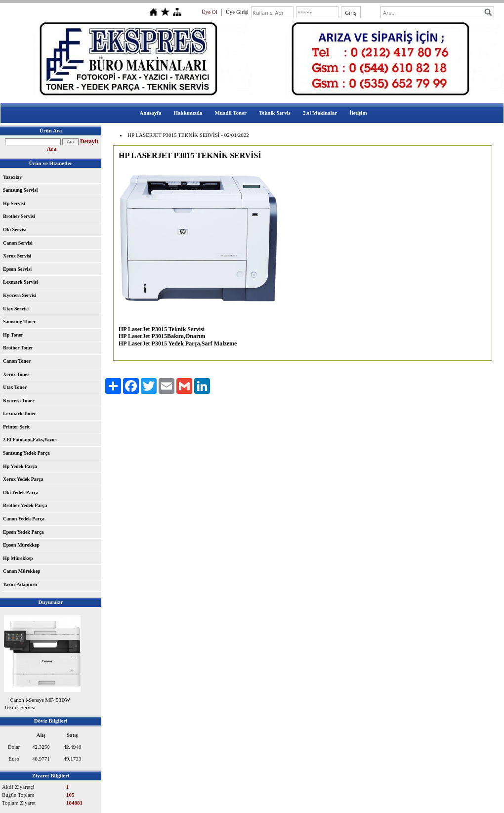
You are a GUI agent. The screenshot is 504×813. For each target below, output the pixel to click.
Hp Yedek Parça (20, 466)
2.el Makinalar (320, 113)
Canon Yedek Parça (24, 519)
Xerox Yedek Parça (23, 479)
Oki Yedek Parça (21, 492)
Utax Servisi (16, 309)
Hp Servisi (14, 203)
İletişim (358, 113)
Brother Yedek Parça (25, 505)
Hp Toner (13, 335)
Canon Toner (17, 361)
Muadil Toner (231, 113)
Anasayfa (150, 113)
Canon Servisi (18, 243)
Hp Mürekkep (18, 558)
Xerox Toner (16, 374)
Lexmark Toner (20, 413)
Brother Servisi (19, 216)
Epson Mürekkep (21, 545)
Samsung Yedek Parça (26, 453)
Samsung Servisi (20, 190)
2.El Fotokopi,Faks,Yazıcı (30, 440)
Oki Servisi (15, 230)
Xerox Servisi (17, 256)
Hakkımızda (188, 113)
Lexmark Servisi (21, 282)
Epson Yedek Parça (23, 532)
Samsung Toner (19, 321)
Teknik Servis (275, 113)
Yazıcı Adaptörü (20, 584)
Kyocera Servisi (20, 295)
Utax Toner (15, 387)
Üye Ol (210, 12)
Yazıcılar (12, 177)
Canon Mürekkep (22, 571)
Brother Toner (18, 348)
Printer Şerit (16, 427)
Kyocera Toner (19, 401)
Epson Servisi (17, 269)
